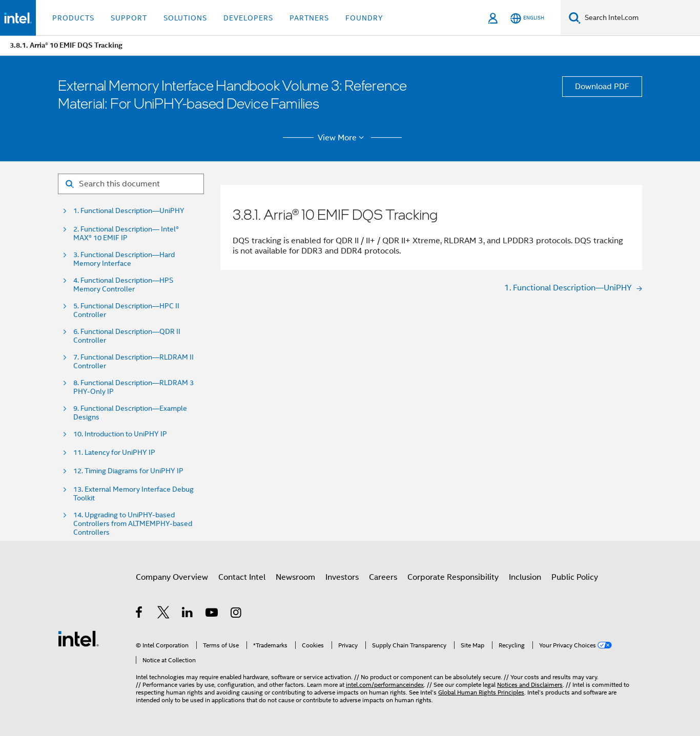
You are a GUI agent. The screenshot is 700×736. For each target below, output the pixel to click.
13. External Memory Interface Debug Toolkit (133, 494)
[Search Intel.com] (640, 18)
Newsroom (295, 577)
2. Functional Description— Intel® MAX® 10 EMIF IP (126, 234)
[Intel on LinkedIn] (188, 614)
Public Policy (575, 577)
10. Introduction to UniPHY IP (120, 434)
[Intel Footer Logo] (78, 638)
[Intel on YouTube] (212, 614)
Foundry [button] (364, 18)
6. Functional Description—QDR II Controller (127, 336)
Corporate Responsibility (453, 577)
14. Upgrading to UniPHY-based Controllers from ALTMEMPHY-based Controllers (133, 524)
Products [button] (73, 18)
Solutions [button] (185, 18)
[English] (527, 18)
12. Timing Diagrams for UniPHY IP (128, 471)
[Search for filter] (131, 184)
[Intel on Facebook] (140, 614)
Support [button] (129, 18)
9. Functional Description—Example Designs (130, 413)
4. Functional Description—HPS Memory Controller (123, 285)
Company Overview (172, 577)
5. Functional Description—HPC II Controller (126, 310)
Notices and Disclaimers (530, 685)
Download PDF (602, 87)
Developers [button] (248, 18)
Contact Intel (242, 577)
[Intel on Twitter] (164, 614)
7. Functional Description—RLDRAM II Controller (133, 362)
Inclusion (525, 577)
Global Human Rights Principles (481, 692)
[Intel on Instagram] (236, 614)
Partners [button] (309, 18)
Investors (342, 577)
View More (343, 138)
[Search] (575, 18)
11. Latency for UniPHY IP (114, 453)
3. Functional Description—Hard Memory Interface (124, 259)
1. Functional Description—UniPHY (129, 211)
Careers (383, 577)
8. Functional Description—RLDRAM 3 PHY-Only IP (133, 387)
